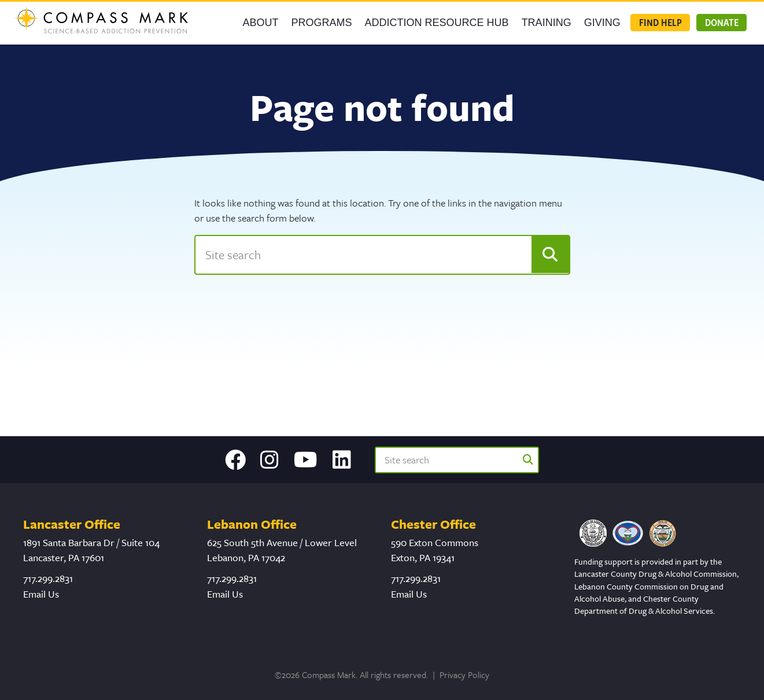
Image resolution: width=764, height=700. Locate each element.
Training (547, 23)
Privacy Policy (464, 675)
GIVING (602, 23)
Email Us (41, 594)
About (261, 23)
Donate (722, 22)
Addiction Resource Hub (437, 23)
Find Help (660, 22)
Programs (322, 23)
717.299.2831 (48, 578)
